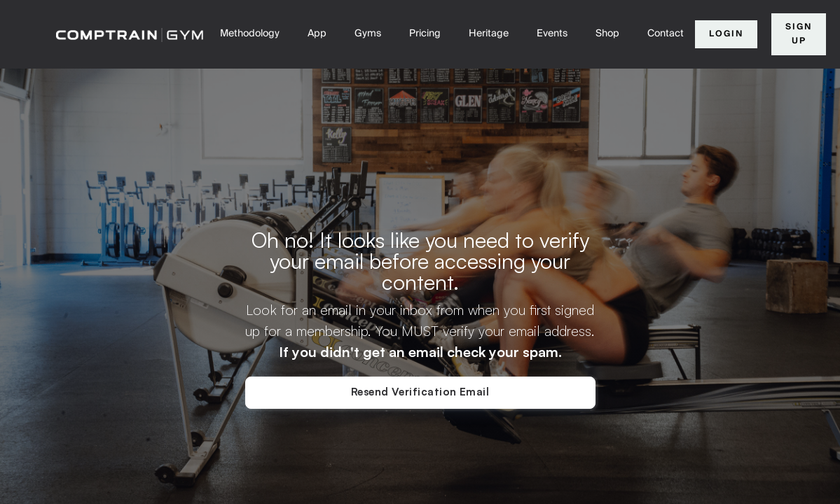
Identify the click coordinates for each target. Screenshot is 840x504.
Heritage (489, 34)
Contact (666, 34)
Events (552, 34)
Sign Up (799, 34)
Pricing (425, 34)
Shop (607, 34)
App (317, 34)
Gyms (368, 34)
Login (726, 34)
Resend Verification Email (420, 392)
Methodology (250, 34)
